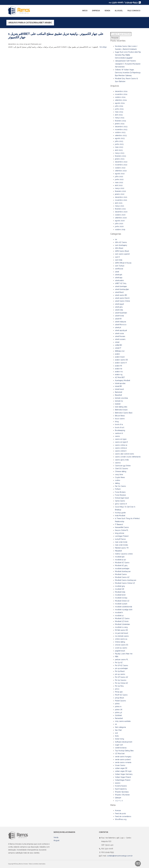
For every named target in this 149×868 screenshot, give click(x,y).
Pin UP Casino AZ (122, 677)
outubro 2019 (120, 229)
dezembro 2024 (121, 91)
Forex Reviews (120, 495)
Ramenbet (119, 718)
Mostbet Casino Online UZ (125, 583)
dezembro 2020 (121, 212)
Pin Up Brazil (120, 671)
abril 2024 (119, 115)
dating (117, 483)
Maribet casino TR (122, 548)
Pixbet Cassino (120, 701)
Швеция (118, 798)
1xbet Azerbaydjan (122, 289)
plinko (117, 704)
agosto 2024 (120, 103)
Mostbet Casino (121, 574)
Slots (117, 736)
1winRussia (119, 269)
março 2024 (120, 118)
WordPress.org (121, 819)
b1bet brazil (119, 389)
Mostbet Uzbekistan (122, 624)
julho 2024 (119, 106)
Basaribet (118, 395)
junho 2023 (119, 144)
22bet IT (118, 348)
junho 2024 (119, 109)
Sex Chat (118, 730)
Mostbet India (120, 592)
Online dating (120, 642)
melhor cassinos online (124, 554)
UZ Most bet (120, 754)
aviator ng (119, 374)
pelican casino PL (122, 660)
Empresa (96, 11)
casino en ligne (121, 439)
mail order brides (122, 545)
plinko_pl (119, 712)
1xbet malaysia (120, 322)
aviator (117, 354)
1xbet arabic (119, 280)
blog (117, 422)
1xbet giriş (119, 307)
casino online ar (121, 448)
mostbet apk (120, 557)
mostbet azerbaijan (122, 569)
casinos (118, 463)
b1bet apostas (120, 383)
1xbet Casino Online (122, 301)
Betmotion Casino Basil (124, 413)
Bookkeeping (120, 430)
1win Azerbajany (121, 245)
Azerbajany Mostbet (123, 380)
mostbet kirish (120, 595)
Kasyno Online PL (122, 530)
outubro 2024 (120, 97)
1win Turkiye (120, 266)
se (116, 724)
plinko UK (119, 710)
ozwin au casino (121, 648)
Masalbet (118, 551)
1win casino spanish (122, 254)
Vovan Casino (120, 765)
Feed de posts (120, 814)
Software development (124, 742)
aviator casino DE (121, 360)
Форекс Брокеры (122, 792)
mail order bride (121, 542)
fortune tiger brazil (122, 498)
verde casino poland (123, 759)
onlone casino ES (122, 645)
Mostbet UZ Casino (122, 618)
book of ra (119, 424)
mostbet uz (119, 616)
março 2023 (120, 153)
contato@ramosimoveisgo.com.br (120, 856)
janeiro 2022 (120, 194)
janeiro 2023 (120, 159)
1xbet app (119, 278)
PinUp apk (119, 692)
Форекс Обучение (122, 795)
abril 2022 (119, 185)
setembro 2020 (121, 218)
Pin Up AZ (119, 663)
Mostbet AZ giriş (121, 565)
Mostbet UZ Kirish (122, 621)
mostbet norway (121, 598)
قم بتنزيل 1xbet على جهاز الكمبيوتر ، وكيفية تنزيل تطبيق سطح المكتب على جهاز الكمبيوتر (56, 36)
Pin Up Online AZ (121, 683)
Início (85, 11)
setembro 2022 (121, 171)
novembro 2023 (121, 129)
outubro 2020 (120, 215)
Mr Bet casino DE (121, 630)
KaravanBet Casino (122, 527)
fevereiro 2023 (120, 156)
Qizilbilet (118, 715)
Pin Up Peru (119, 686)
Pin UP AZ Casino (122, 665)
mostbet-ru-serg (121, 627)
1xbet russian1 (120, 339)
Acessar (118, 810)
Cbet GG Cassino (122, 469)
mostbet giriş (120, 586)
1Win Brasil (119, 248)
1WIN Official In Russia (123, 263)
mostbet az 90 (120, 560)
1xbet (117, 272)
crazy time (119, 474)
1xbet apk (119, 275)
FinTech (118, 489)
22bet (117, 342)
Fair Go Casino (120, 486)
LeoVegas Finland (122, 536)
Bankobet (119, 392)
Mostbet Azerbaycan (123, 571)
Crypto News (120, 477)
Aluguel (119, 11)
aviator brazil (120, 357)
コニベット (119, 801)
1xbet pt (118, 327)
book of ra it (120, 427)
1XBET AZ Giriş (121, 283)
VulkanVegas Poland (123, 780)
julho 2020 (119, 224)
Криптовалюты (121, 789)
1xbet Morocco (121, 325)
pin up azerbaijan (121, 668)
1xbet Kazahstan (121, 313)
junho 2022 (119, 179)
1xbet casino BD (121, 295)
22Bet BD (119, 345)
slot (116, 733)
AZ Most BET (120, 377)
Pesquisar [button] (115, 38)
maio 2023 (119, 147)
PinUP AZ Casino (121, 695)
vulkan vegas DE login (123, 771)
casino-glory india (122, 460)
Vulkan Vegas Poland (123, 777)
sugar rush (119, 745)
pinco (117, 689)
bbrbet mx (119, 401)
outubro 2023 (120, 132)
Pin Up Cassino (121, 680)
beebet (118, 404)
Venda (107, 11)
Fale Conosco (134, 11)
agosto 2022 (120, 174)
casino (117, 436)
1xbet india (119, 310)
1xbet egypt (119, 304)
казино (118, 783)
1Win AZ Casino (121, 242)
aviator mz (119, 372)
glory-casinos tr (121, 504)
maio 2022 (119, 182)
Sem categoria (120, 727)
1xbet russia (119, 333)
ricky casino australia (123, 721)
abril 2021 (119, 203)
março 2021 (119, 206)
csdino (118, 480)
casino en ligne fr (121, 442)
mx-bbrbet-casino (122, 636)
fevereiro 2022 (120, 191)
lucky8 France (120, 539)
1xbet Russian (120, 336)
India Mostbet (120, 516)
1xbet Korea (119, 316)
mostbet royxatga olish (124, 610)
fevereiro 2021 (120, 209)
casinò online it (121, 451)
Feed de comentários (123, 816)
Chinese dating (121, 471)
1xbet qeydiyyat (121, 330)
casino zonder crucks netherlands (128, 457)
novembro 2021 (121, 200)
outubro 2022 (120, 168)
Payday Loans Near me (124, 654)
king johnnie (120, 533)
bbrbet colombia (121, 398)
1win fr (117, 257)
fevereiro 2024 (120, 121)
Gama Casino (120, 501)
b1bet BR (118, 386)
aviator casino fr (121, 363)
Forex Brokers (120, 492)
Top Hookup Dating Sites (124, 751)
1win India (119, 260)
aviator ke (119, 369)
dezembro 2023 (121, 127)
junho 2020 (119, 226)
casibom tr (119, 433)
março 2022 (120, 188)
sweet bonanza (121, 748)
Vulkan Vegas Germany (124, 774)
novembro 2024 (121, 94)
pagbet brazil (120, 651)
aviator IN (118, 366)
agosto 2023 (120, 138)
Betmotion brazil (121, 410)
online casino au (121, 639)
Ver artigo (103, 47)
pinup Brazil (119, 698)
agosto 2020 (120, 221)
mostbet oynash (121, 604)
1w (116, 239)
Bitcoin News (120, 416)
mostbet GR (120, 589)
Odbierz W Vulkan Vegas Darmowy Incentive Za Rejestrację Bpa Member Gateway (128, 73)
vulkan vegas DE (121, 768)
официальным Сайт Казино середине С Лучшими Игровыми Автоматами (128, 64)
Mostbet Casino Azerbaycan (126, 580)
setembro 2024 (121, 100)
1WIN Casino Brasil (122, 251)
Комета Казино (121, 786)
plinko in (118, 707)
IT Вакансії (119, 524)
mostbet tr (119, 612)
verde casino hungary (123, 757)
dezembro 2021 (121, 197)
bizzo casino (120, 419)
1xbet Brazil (119, 292)
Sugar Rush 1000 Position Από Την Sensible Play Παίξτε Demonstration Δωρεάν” (128, 55)
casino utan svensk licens (124, 454)
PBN (117, 657)
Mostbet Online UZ (122, 601)
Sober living (119, 739)
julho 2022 (119, 177)
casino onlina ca (121, 445)
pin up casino (120, 674)
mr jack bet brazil (122, 633)
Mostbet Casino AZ (122, 577)
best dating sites (121, 407)
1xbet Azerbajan (121, 286)
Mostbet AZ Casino (122, 563)
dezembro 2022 (121, 162)
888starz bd (120, 351)
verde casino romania (123, 762)
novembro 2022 (121, 165)
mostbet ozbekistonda (124, 607)
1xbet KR (118, 319)
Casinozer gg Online (123, 466)
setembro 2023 (121, 135)
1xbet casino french (122, 298)
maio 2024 (119, 112)
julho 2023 (119, 141)
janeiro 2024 (120, 124)
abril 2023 (119, 150)
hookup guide (120, 513)
